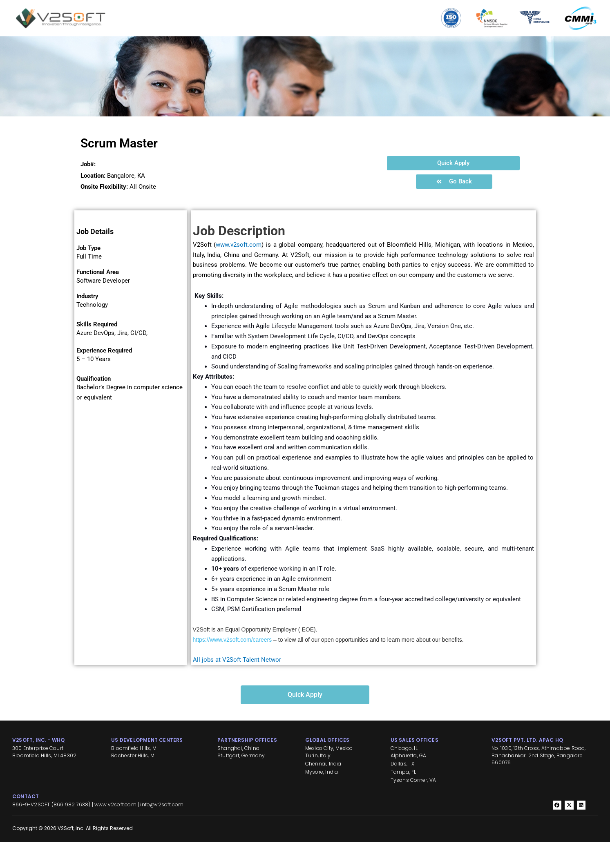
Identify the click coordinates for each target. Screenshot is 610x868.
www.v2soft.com (239, 271)
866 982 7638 (71, 831)
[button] (453, 189)
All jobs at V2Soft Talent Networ (237, 686)
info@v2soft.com (162, 831)
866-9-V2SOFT (31, 831)
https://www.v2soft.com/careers (232, 666)
